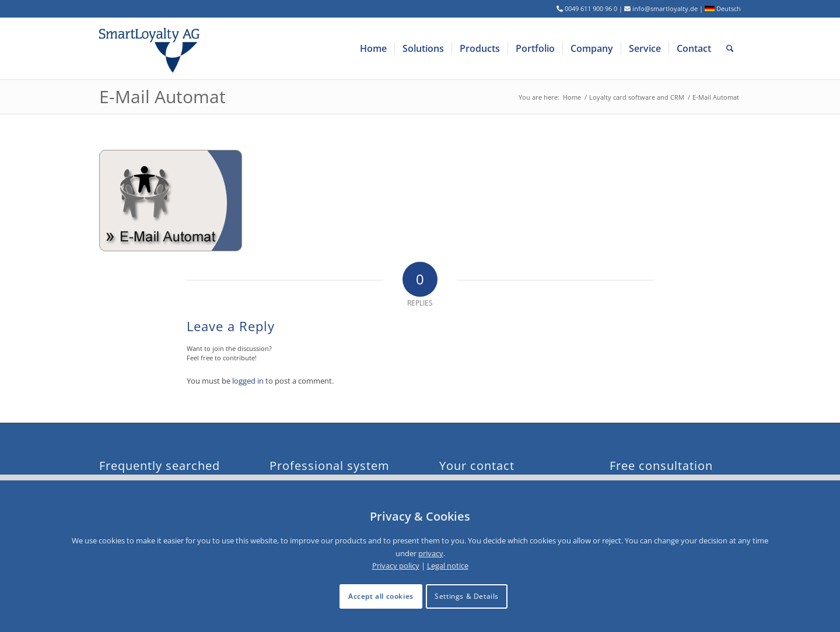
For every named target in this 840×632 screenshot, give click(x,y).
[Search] (730, 49)
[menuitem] (373, 49)
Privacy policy (396, 566)
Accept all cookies (381, 596)
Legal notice (448, 566)
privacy (431, 553)
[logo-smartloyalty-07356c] (157, 49)
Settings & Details (467, 596)
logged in (248, 381)
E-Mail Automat (162, 96)
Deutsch (723, 8)
